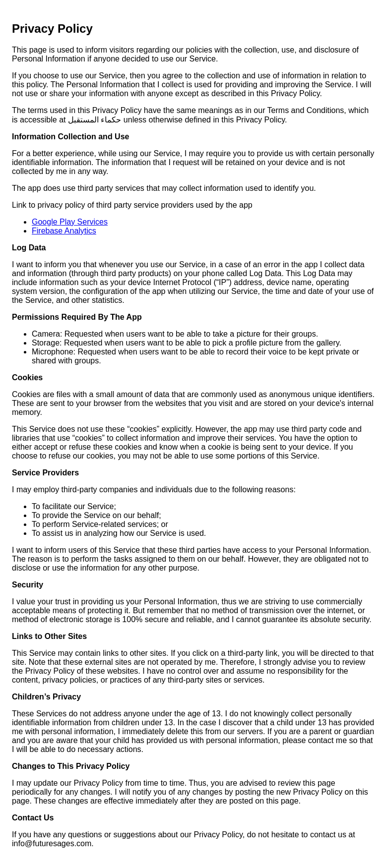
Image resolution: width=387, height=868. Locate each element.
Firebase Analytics (64, 231)
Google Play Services (70, 222)
